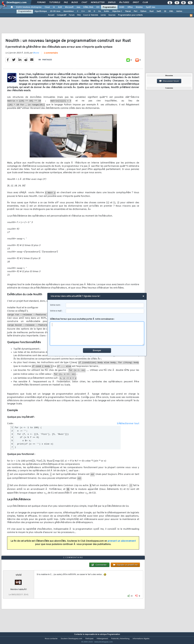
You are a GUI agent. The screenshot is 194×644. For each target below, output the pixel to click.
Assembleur (69, 11)
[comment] (97, 333)
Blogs (75, 3)
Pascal (128, 11)
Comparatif (62, 15)
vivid (19, 581)
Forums (41, 3)
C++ (83, 11)
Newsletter (98, 3)
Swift (159, 11)
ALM (60, 7)
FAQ (66, 3)
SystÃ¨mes (151, 7)
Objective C (117, 11)
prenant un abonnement (122, 543)
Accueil (51, 15)
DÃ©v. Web (88, 7)
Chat (84, 3)
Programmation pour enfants (130, 15)
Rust (151, 11)
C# (89, 11)
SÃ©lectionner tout (128, 426)
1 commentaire (51, 55)
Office (130, 7)
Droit (136, 3)
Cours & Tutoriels (91, 15)
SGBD (122, 7)
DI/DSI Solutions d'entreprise (29, 7)
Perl (135, 11)
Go (100, 11)
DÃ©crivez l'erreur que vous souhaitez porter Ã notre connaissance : (97, 332)
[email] (105, 311)
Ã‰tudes (124, 3)
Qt (165, 11)
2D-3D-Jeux (55, 11)
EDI (98, 7)
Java (78, 7)
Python (143, 11)
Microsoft (69, 7)
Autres (179, 11)
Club (145, 3)
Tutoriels (55, 3)
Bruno (36, 55)
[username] (105, 305)
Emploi (112, 3)
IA (54, 7)
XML (171, 11)
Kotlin (106, 11)
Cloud (47, 7)
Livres (103, 15)
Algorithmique (41, 11)
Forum (72, 15)
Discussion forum (169, 81)
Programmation (109, 7)
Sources (112, 15)
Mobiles (139, 7)
